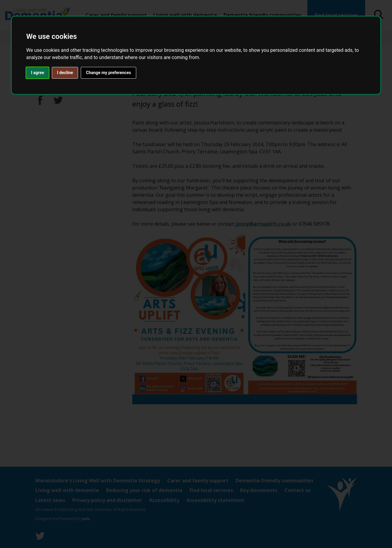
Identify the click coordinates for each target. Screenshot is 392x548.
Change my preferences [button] (108, 73)
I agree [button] (38, 73)
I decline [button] (65, 73)
